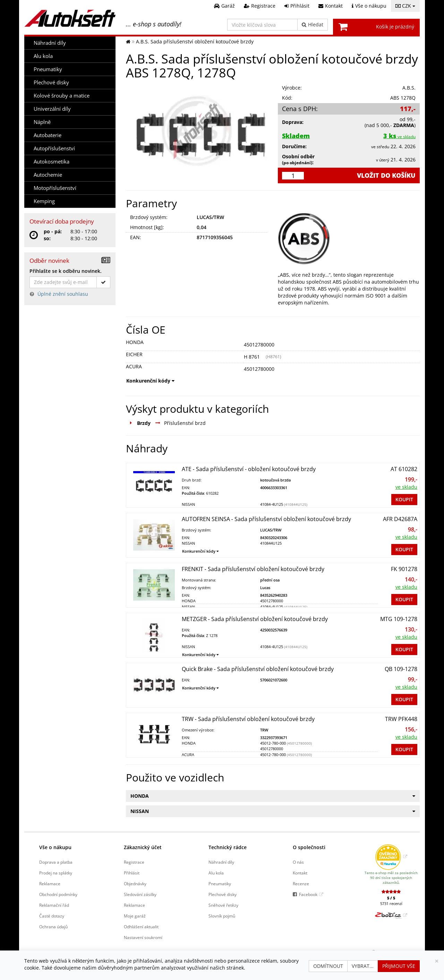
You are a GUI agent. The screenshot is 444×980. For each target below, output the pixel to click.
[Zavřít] (437, 961)
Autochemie (48, 175)
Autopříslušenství (54, 148)
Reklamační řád (54, 905)
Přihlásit (132, 873)
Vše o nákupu (55, 847)
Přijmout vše (399, 966)
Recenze (301, 883)
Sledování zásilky (140, 894)
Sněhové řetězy (223, 905)
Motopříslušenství (55, 188)
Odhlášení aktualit (141, 927)
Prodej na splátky (56, 873)
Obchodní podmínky (58, 894)
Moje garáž (135, 916)
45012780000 (259, 345)
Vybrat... (363, 966)
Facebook (308, 894)
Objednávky (135, 883)
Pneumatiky (48, 69)
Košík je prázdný (395, 27)
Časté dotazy (52, 916)
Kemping (44, 201)
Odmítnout (328, 966)
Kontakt (300, 873)
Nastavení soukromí (143, 937)
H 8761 (252, 357)
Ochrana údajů (53, 927)
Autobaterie (48, 135)
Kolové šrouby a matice (62, 96)
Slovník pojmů (222, 916)
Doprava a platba (56, 862)
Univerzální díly (52, 109)
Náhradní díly (50, 43)
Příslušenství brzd (185, 423)
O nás (298, 862)
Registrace (134, 862)
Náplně (42, 122)
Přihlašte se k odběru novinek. (66, 271)
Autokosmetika (52, 162)
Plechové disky (51, 82)
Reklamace (50, 883)
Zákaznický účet (143, 847)
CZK (405, 6)
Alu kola (43, 56)
